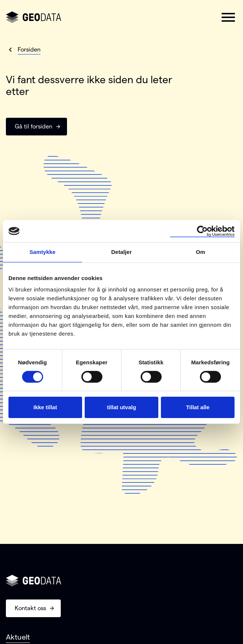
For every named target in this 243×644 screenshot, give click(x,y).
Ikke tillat (45, 407)
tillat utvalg (121, 407)
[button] (228, 17)
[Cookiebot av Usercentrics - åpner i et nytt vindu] (202, 231)
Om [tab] (200, 252)
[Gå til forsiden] (34, 17)
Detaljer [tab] (121, 252)
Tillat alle (198, 407)
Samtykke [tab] (43, 252)
